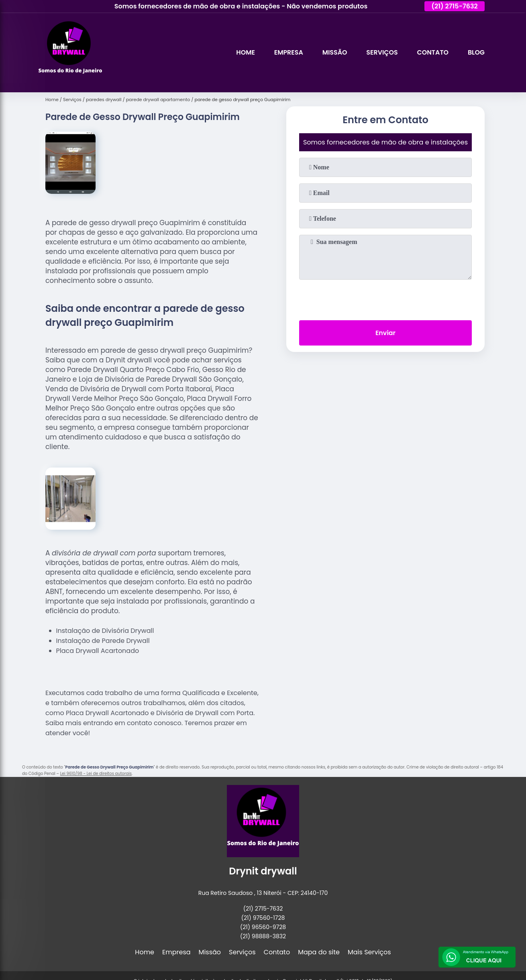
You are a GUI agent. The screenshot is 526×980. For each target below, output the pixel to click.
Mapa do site (319, 952)
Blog (476, 52)
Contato (432, 52)
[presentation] (385, 298)
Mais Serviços (369, 952)
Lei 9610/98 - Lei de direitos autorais (96, 774)
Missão (334, 52)
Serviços (381, 52)
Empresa (288, 52)
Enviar (385, 333)
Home (244, 52)
